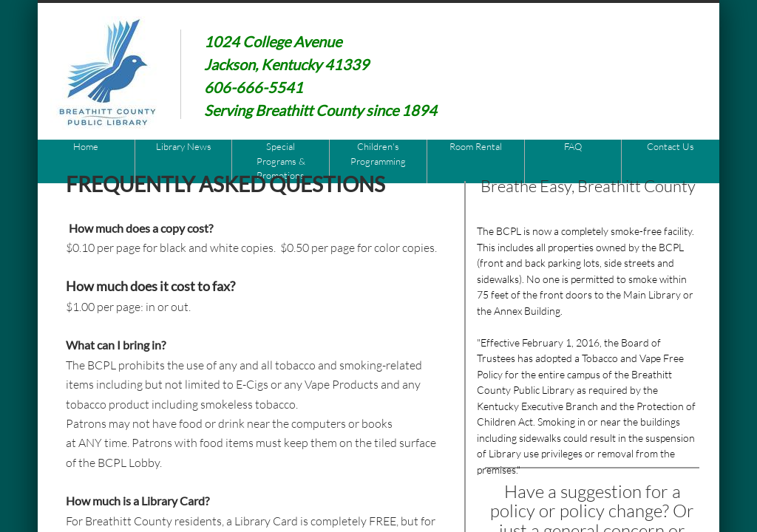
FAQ (573, 146)
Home (86, 146)
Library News (184, 146)
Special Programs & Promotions (281, 161)
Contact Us (671, 146)
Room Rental (476, 146)
